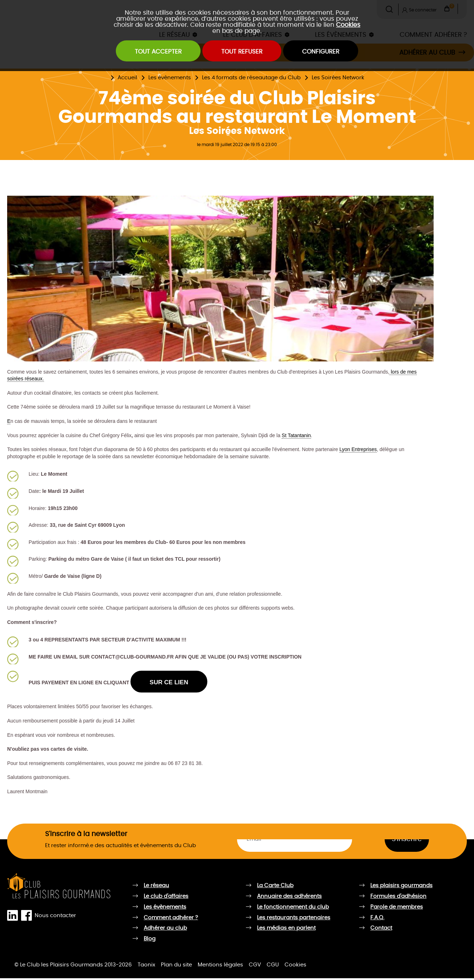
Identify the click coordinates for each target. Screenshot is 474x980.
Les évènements (170, 78)
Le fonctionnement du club (293, 909)
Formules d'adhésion (398, 898)
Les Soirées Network (338, 78)
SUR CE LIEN (174, 683)
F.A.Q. (377, 919)
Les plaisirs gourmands (401, 887)
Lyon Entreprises (358, 449)
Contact (381, 930)
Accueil (127, 78)
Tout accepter (148, 53)
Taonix (146, 967)
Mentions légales (220, 967)
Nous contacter (55, 917)
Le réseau (156, 887)
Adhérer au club (165, 930)
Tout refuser (242, 53)
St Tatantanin (296, 435)
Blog (150, 941)
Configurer (331, 53)
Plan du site (176, 967)
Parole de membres (397, 909)
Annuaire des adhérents (289, 898)
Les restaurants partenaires (294, 919)
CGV (255, 967)
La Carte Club (275, 887)
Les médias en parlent (286, 930)
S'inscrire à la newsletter (86, 836)
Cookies (348, 25)
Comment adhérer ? (171, 919)
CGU (273, 967)
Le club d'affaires (166, 898)
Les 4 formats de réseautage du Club (251, 78)
